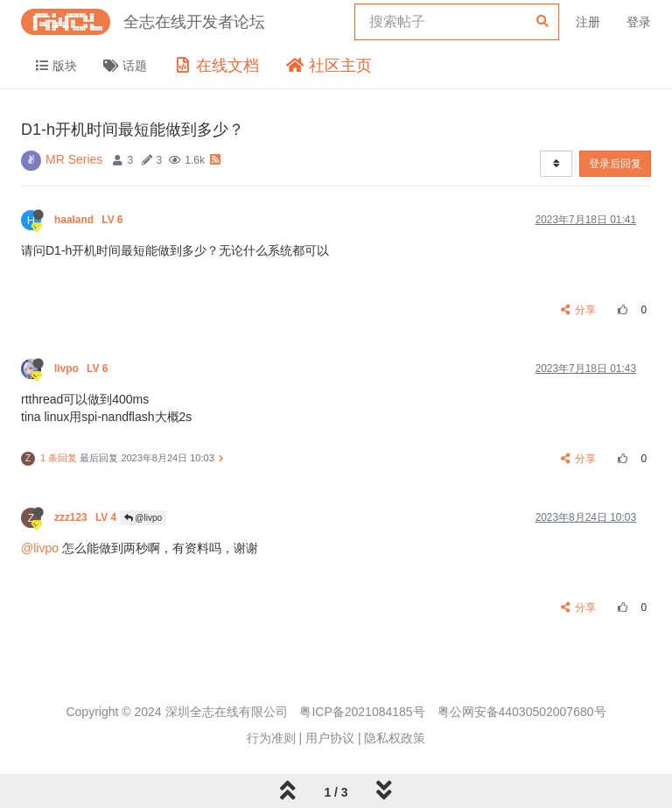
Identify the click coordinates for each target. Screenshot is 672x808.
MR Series (74, 159)
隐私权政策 (395, 738)
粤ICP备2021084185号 (362, 712)
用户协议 (330, 738)
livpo (83, 369)
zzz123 (87, 517)
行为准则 (271, 738)
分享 (579, 310)
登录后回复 (615, 164)
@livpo (143, 518)
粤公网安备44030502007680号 (522, 712)
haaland (90, 220)
